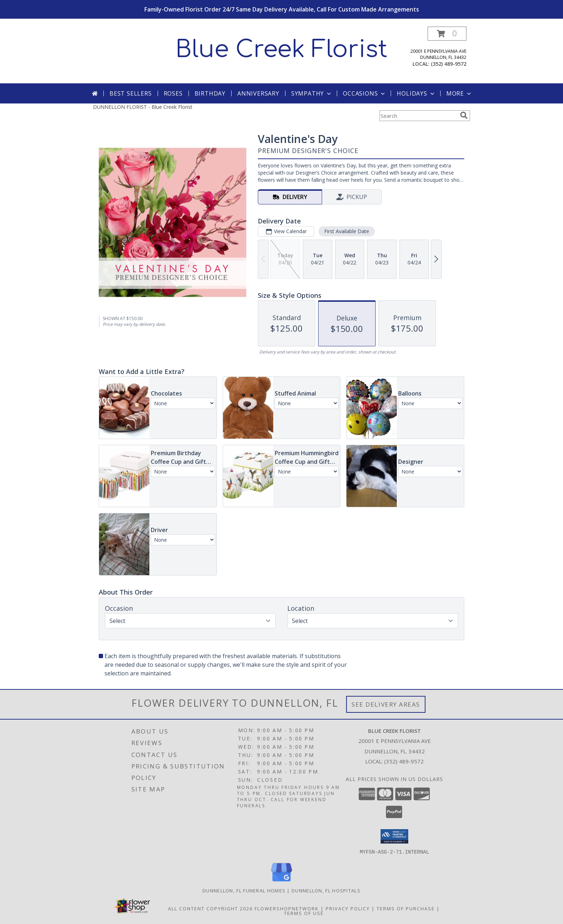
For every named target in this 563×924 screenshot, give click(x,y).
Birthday (210, 93)
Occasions (365, 93)
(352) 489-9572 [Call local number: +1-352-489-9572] (449, 64)
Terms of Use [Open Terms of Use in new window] (304, 913)
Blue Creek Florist (281, 50)
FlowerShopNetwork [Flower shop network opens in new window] (287, 908)
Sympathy (312, 93)
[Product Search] (418, 116)
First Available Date (347, 231)
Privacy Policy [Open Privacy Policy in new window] (348, 908)
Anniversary (258, 93)
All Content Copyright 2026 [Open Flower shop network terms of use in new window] (210, 908)
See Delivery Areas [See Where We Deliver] (386, 704)
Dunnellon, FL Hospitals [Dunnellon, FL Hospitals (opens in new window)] (326, 890)
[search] (464, 115)
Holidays (416, 93)
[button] (447, 34)
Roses (173, 93)
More (459, 93)
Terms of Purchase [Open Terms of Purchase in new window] (406, 908)
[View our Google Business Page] (281, 881)
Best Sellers (131, 93)
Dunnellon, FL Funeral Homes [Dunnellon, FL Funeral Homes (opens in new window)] (244, 890)
